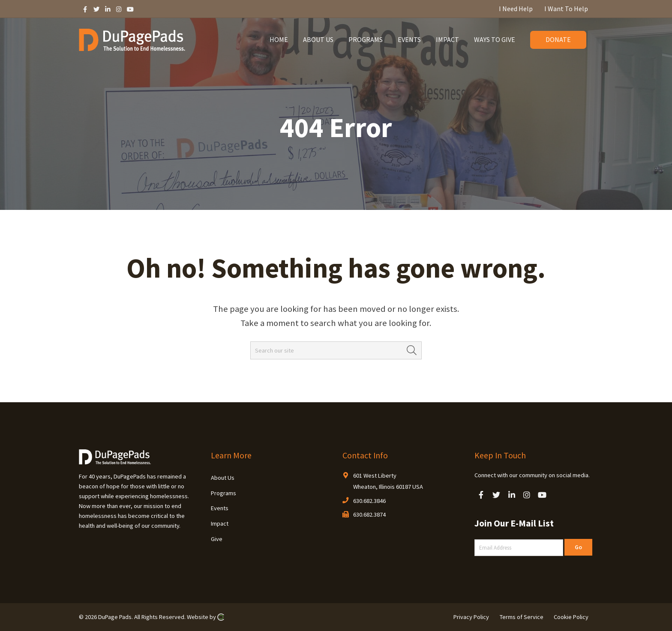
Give (217, 539)
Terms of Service (522, 617)
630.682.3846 (369, 501)
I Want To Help (566, 9)
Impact (220, 523)
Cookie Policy (571, 617)
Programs (223, 493)
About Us (223, 478)
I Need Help (516, 9)
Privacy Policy (471, 617)
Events (220, 508)
